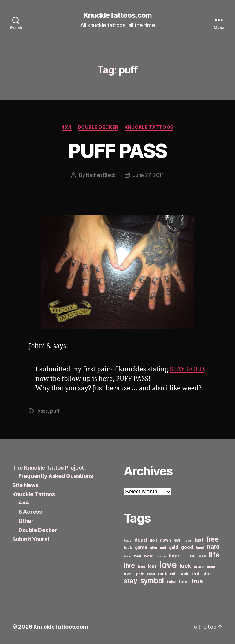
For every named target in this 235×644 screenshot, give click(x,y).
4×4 (24, 503)
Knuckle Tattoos (149, 127)
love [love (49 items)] (168, 565)
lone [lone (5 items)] (142, 567)
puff (55, 411)
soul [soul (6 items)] (195, 574)
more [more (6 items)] (199, 566)
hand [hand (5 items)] (200, 548)
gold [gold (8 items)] (173, 547)
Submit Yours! (31, 539)
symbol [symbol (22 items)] (152, 581)
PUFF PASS (117, 151)
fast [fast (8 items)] (199, 540)
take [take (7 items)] (172, 582)
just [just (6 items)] (191, 556)
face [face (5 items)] (188, 540)
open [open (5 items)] (211, 567)
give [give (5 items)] (153, 548)
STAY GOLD (187, 369)
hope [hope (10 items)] (175, 556)
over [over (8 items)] (128, 573)
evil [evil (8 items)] (178, 540)
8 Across (30, 512)
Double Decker (98, 127)
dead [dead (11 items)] (141, 540)
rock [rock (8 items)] (162, 573)
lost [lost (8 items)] (152, 566)
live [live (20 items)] (129, 565)
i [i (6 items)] (184, 556)
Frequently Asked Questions (56, 476)
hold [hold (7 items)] (149, 556)
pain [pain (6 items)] (140, 574)
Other (26, 521)
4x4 (67, 127)
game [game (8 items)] (141, 547)
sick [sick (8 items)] (184, 573)
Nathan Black (101, 175)
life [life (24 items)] (214, 555)
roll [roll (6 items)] (173, 574)
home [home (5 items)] (161, 556)
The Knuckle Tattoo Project (48, 468)
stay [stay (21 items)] (131, 581)
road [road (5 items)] (151, 574)
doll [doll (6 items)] (153, 540)
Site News (25, 485)
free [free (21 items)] (213, 539)
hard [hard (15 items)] (213, 547)
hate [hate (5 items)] (127, 556)
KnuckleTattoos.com (117, 15)
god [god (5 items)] (163, 548)
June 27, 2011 (148, 175)
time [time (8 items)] (184, 581)
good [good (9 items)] (187, 547)
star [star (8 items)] (207, 573)
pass (43, 411)
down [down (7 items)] (165, 540)
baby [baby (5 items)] (127, 540)
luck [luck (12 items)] (185, 566)
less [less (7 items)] (202, 556)
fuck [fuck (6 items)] (128, 547)
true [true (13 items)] (197, 581)
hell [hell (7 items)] (138, 556)
